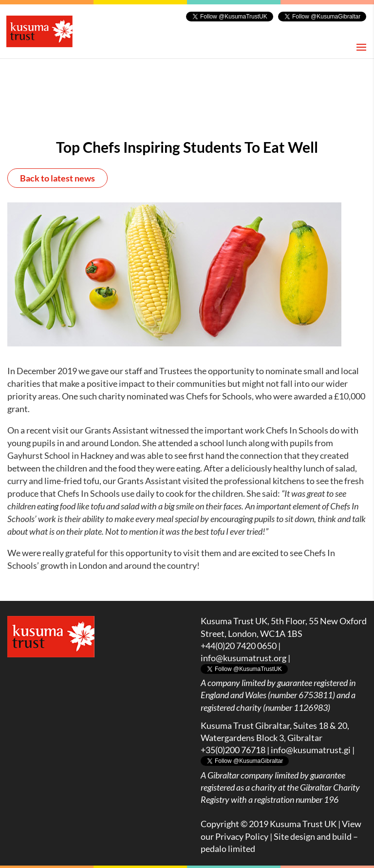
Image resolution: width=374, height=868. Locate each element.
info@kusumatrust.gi (311, 750)
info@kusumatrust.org (243, 658)
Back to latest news (57, 178)
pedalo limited (228, 849)
